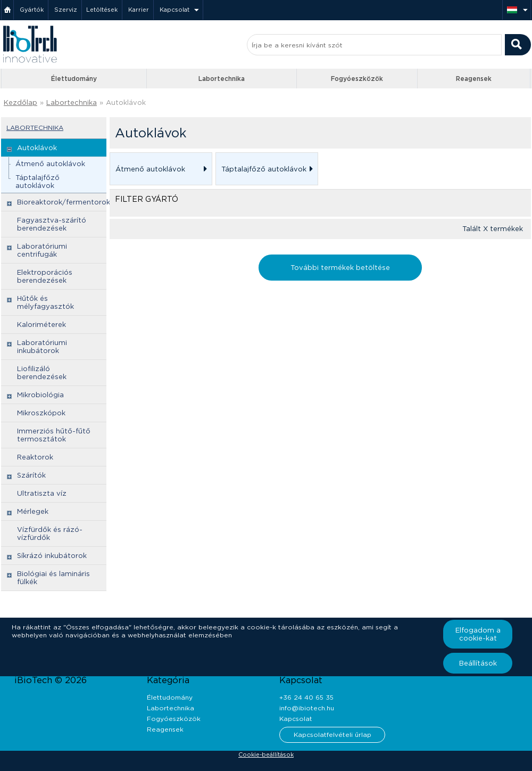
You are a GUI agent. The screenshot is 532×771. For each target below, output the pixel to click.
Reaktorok (35, 457)
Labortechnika (222, 79)
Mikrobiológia (40, 395)
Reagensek (474, 79)
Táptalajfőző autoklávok (38, 182)
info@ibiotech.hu (307, 708)
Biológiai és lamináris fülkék (53, 578)
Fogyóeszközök (357, 79)
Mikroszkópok (41, 413)
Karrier (139, 10)
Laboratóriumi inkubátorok (42, 347)
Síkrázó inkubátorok (52, 556)
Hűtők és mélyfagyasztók (45, 302)
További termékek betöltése (340, 268)
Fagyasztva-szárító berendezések (52, 224)
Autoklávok (126, 102)
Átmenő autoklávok (50, 164)
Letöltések (102, 10)
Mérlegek (33, 511)
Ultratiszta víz (42, 493)
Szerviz (66, 10)
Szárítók (31, 475)
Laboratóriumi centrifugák (42, 250)
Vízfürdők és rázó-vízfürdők (50, 534)
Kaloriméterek (41, 325)
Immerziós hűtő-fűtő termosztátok (54, 435)
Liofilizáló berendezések (42, 373)
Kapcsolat (174, 10)
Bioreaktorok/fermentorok (64, 202)
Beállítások (478, 663)
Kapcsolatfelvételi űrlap (332, 735)
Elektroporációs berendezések (45, 276)
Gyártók (32, 10)
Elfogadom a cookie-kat (478, 634)
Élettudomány (74, 79)
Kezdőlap (20, 102)
